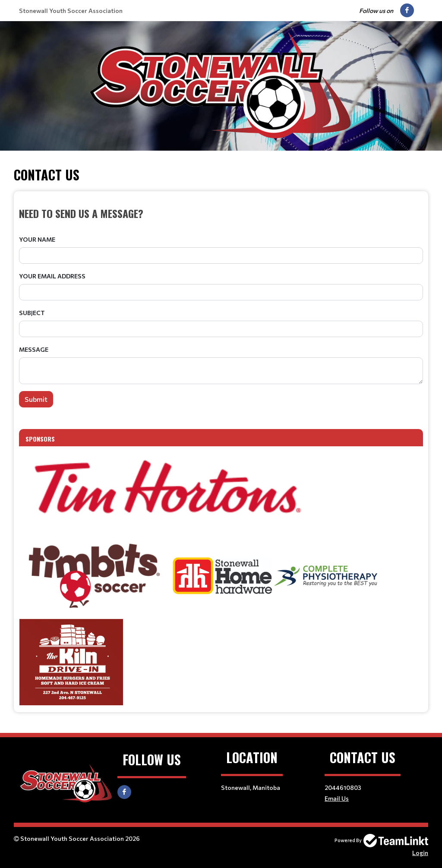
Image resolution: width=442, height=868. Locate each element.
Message (34, 349)
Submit (36, 399)
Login (420, 853)
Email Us (337, 798)
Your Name (37, 239)
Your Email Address (52, 276)
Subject (32, 313)
